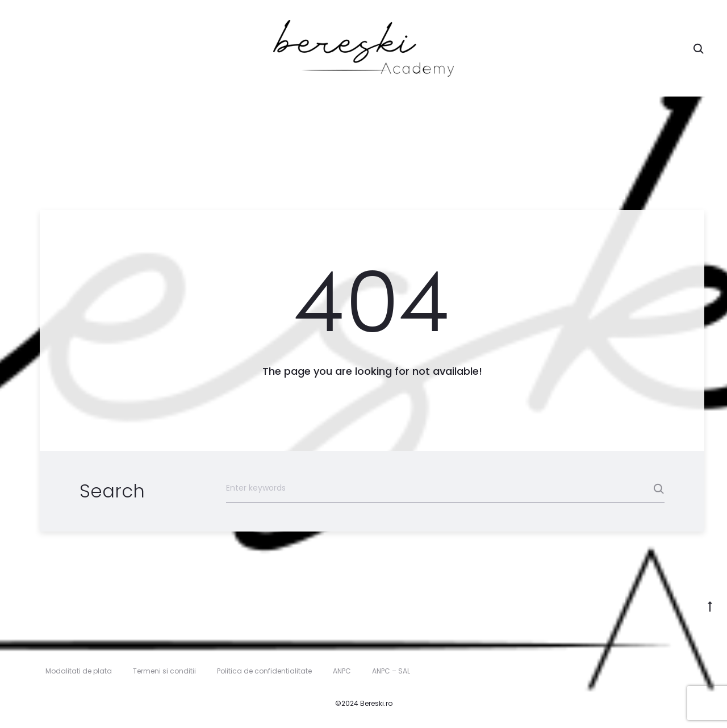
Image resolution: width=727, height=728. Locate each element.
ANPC (342, 671)
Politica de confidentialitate (264, 671)
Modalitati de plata (79, 671)
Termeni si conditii (164, 671)
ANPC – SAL (391, 671)
